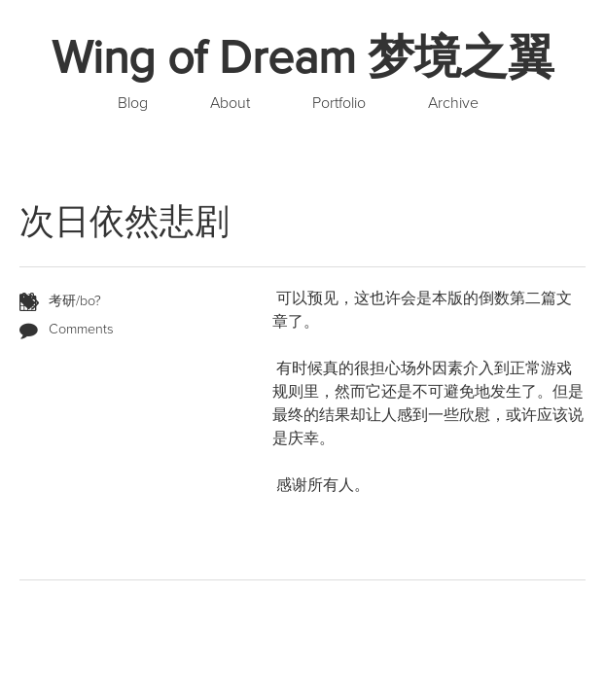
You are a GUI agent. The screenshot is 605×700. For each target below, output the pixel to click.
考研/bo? (75, 301)
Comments (81, 329)
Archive (453, 103)
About (230, 103)
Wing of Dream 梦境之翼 (303, 58)
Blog (133, 103)
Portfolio (339, 103)
